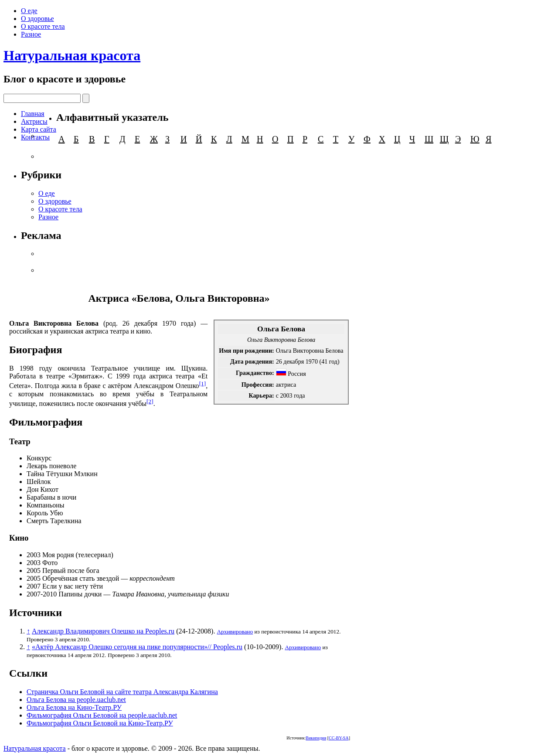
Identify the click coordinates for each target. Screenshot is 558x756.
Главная (33, 114)
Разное (31, 34)
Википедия (316, 738)
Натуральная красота (72, 55)
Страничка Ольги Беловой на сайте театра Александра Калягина (122, 692)
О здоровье (37, 19)
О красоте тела (43, 26)
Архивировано (235, 632)
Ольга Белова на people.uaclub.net (76, 700)
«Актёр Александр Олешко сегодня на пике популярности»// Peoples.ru (137, 647)
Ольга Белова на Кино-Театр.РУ (74, 707)
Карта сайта (39, 129)
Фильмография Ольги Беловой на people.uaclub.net (102, 715)
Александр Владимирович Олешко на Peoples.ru (103, 631)
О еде (29, 11)
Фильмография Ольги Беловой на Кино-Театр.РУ (100, 723)
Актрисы (34, 121)
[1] (203, 383)
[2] (150, 401)
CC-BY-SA (339, 738)
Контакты (35, 137)
